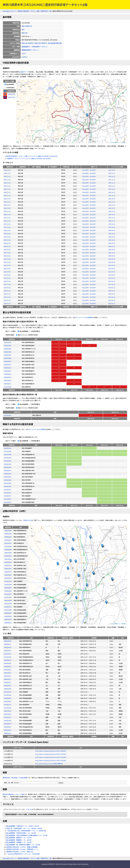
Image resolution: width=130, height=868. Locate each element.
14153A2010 (7, 502)
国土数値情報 (9, 84)
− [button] (19, 85)
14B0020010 (7, 361)
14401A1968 (7, 483)
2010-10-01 (7, 262)
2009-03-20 (7, 256)
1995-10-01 (7, 237)
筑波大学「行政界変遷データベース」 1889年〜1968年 (24, 828)
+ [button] (19, 82)
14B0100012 (7, 670)
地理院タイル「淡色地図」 (120, 142)
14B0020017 (7, 384)
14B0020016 (7, 474)
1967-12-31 (7, 218)
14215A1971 (7, 493)
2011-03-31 (7, 265)
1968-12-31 (7, 221)
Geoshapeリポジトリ (10, 11)
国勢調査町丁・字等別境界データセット (35, 47)
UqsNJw (25, 57)
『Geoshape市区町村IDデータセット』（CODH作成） (24, 854)
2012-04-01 (7, 269)
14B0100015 (7, 380)
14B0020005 (7, 352)
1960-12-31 (7, 192)
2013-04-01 (7, 272)
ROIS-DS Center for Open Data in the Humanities (72, 864)
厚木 (23, 30)
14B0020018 (7, 377)
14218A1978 (7, 692)
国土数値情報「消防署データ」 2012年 (19, 842)
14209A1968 (7, 448)
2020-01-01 (7, 294)
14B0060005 (7, 727)
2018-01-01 (7, 288)
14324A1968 (7, 695)
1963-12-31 (7, 202)
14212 (24, 53)
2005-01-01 (7, 243)
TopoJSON (85, 170)
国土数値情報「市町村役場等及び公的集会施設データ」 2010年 (27, 835)
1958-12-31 (7, 183)
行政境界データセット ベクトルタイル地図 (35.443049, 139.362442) (29, 158)
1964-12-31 (7, 205)
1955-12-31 (7, 173)
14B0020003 (7, 346)
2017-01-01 (7, 284)
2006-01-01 (7, 246)
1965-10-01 (7, 208)
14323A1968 (7, 461)
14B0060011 (7, 733)
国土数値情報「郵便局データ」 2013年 (19, 838)
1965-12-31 (7, 211)
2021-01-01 (7, 297)
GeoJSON (93, 170)
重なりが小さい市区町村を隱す (27, 335)
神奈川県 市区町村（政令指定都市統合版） (49, 43)
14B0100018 (7, 711)
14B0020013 (7, 371)
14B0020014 (7, 470)
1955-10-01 (7, 170)
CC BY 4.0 (29, 809)
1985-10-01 (7, 234)
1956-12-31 (7, 176)
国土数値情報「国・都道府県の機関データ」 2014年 (23, 845)
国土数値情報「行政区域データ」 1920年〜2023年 (23, 826)
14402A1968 (7, 486)
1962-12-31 (7, 199)
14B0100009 (7, 477)
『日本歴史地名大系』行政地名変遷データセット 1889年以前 (26, 831)
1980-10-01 (7, 230)
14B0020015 (7, 374)
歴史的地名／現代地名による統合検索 (15, 778)
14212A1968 (7, 387)
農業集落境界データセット (30, 50)
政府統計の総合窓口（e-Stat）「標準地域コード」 (23, 849)
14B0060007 (7, 724)
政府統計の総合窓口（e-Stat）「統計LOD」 (20, 852)
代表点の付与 (27, 520)
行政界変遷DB (10, 88)
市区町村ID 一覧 (46, 11)
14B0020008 (7, 358)
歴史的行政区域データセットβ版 (29, 11)
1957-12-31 (7, 180)
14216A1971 (7, 496)
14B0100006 (7, 714)
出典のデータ (24, 72)
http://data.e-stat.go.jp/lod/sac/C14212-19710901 (51, 757)
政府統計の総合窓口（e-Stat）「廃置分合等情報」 (23, 847)
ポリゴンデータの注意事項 (84, 317)
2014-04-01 (7, 275)
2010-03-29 (7, 259)
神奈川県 (25, 33)
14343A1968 (7, 464)
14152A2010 (7, 499)
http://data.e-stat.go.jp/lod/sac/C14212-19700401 (51, 760)
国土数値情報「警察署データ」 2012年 (19, 840)
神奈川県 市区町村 (28, 43)
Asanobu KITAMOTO (48, 864)
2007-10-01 (7, 253)
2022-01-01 (7, 300)
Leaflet (112, 142)
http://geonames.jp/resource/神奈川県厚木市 (49, 764)
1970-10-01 (7, 224)
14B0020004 (7, 349)
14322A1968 (7, 458)
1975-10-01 (7, 227)
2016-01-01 (7, 281)
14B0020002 (7, 342)
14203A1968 (7, 480)
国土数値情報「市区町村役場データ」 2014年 (21, 833)
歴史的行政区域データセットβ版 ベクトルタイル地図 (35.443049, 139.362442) (32, 156)
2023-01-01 (7, 303)
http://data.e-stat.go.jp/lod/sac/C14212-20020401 (51, 751)
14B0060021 (7, 644)
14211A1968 (7, 451)
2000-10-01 (7, 240)
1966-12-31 (7, 214)
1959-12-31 (7, 186)
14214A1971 (7, 489)
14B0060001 (7, 698)
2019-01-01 (7, 291)
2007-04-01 (7, 249)
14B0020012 (7, 368)
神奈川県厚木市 (27, 26)
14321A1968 (7, 454)
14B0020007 (7, 355)
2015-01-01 (7, 278)
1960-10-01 (7, 189)
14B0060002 (7, 660)
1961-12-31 (7, 195)
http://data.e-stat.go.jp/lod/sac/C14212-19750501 (51, 754)
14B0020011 (7, 365)
